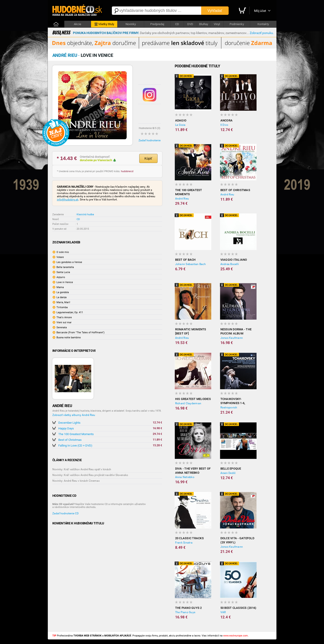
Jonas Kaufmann (232, 338)
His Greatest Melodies (193, 399)
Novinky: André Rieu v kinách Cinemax (76, 481)
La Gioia (180, 125)
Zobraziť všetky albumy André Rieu (74, 415)
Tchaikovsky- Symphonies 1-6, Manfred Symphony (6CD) (236, 401)
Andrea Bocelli (230, 264)
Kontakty (263, 24)
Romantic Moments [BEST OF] (191, 331)
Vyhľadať (215, 11)
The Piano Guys (185, 612)
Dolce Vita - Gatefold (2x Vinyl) (237, 540)
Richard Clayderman (188, 403)
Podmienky (237, 24)
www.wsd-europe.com (236, 636)
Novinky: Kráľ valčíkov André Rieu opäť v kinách (82, 469)
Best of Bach (185, 260)
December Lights (69, 423)
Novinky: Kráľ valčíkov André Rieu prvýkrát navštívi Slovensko (90, 475)
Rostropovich (229, 407)
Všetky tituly (104, 24)
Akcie (78, 24)
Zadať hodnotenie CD (66, 513)
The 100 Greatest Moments (76, 434)
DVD (190, 24)
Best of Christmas (70, 440)
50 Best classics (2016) (238, 608)
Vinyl (217, 24)
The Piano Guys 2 (189, 608)
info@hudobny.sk (68, 200)
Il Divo (224, 125)
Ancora (227, 120)
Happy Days (66, 428)
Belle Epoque (231, 469)
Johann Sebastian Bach (190, 264)
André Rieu (182, 199)
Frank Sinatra (184, 543)
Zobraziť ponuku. (262, 33)
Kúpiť (148, 158)
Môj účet (260, 11)
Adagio (181, 120)
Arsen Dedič (228, 473)
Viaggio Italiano (234, 260)
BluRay (204, 24)
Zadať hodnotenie (150, 140)
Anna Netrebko (185, 477)
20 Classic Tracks (189, 538)
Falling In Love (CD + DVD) (75, 446)
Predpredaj (157, 24)
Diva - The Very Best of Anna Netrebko (193, 471)
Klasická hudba (85, 214)
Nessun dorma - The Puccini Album (236, 331)
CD (177, 24)
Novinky (131, 24)
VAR (223, 612)
